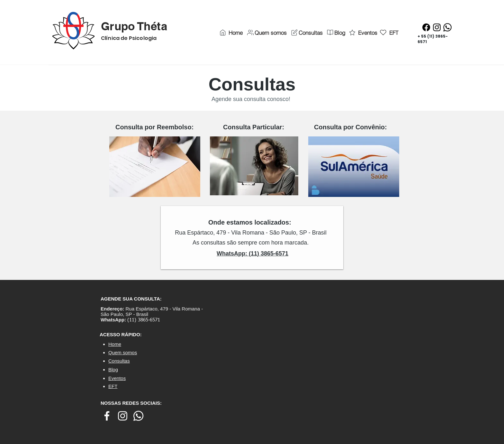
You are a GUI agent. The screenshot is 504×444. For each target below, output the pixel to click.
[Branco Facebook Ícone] (107, 416)
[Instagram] (437, 27)
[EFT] (389, 32)
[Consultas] (306, 32)
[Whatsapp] (447, 27)
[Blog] (336, 32)
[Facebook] (426, 27)
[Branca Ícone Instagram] (123, 416)
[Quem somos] (266, 32)
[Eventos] (363, 32)
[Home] (231, 32)
